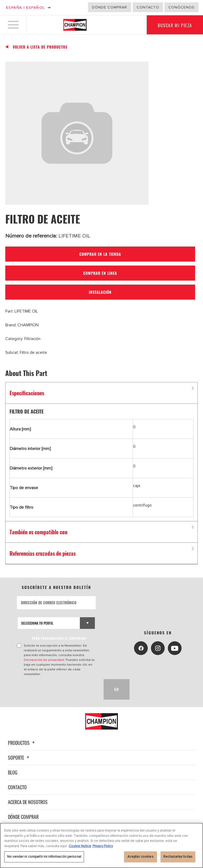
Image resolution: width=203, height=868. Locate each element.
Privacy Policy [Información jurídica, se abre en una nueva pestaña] (103, 846)
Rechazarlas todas (178, 857)
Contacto (148, 7)
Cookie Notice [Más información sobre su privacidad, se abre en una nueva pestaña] (80, 846)
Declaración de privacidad (44, 660)
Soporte (19, 758)
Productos (22, 743)
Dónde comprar (110, 7)
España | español (25, 8)
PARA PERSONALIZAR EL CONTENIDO (59, 638)
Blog (13, 772)
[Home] (75, 25)
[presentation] (57, 689)
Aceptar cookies (140, 857)
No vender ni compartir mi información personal (44, 857)
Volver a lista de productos (40, 47)
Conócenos (181, 7)
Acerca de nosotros (28, 802)
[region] (101, 845)
